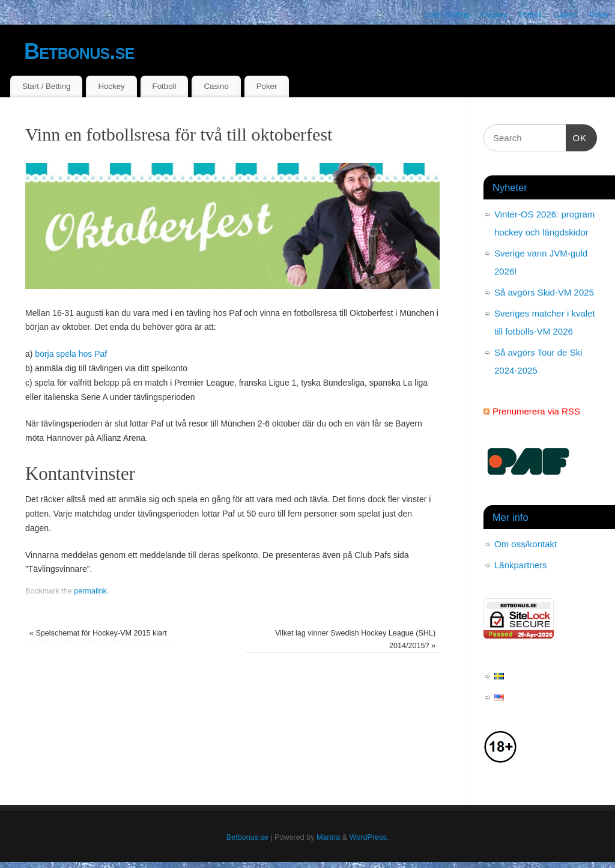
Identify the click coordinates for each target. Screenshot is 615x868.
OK (577, 136)
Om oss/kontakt (526, 544)
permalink (90, 591)
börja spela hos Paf (71, 354)
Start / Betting (447, 15)
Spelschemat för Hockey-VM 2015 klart (98, 633)
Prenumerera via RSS (536, 411)
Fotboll (530, 15)
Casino (565, 15)
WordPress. (369, 837)
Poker (599, 15)
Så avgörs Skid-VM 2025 (544, 292)
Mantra (328, 837)
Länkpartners (521, 565)
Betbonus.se (79, 51)
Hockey (494, 15)
